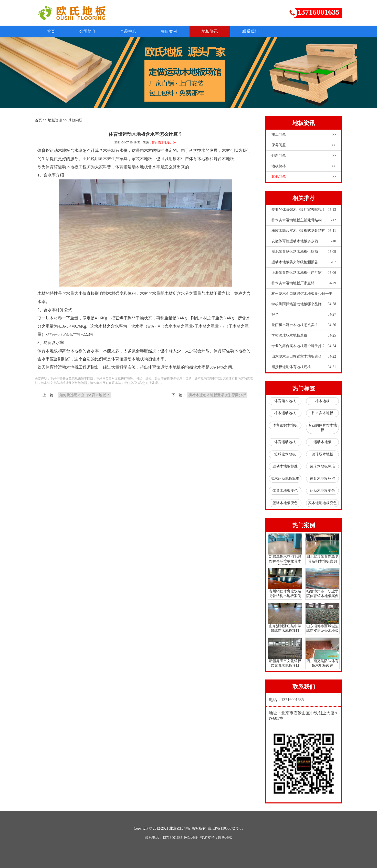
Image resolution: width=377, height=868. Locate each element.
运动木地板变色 (322, 491)
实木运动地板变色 (322, 503)
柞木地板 (322, 401)
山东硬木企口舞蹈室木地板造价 (304, 357)
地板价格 (304, 166)
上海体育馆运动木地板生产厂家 (304, 273)
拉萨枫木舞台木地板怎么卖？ (304, 325)
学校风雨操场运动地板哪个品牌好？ (304, 311)
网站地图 (191, 838)
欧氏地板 (225, 838)
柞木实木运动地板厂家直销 (304, 284)
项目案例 (174, 31)
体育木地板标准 (322, 479)
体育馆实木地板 (285, 426)
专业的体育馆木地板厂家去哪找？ (304, 210)
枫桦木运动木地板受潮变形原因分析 (217, 395)
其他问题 (75, 121)
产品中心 (132, 31)
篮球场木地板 (322, 454)
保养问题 (304, 145)
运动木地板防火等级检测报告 (304, 263)
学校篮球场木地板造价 (304, 336)
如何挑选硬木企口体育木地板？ (85, 395)
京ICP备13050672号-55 (225, 828)
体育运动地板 (285, 442)
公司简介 (90, 31)
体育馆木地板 (285, 401)
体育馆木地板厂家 (164, 143)
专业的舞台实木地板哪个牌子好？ (304, 346)
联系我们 (258, 31)
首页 (52, 31)
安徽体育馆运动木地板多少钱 (304, 242)
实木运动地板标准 (285, 479)
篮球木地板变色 (285, 503)
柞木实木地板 (322, 413)
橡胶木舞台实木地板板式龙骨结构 (304, 231)
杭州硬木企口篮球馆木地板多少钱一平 (304, 296)
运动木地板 (322, 442)
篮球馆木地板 (285, 454)
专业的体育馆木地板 (322, 428)
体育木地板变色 (285, 491)
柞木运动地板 (285, 413)
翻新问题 (304, 156)
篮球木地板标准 (322, 467)
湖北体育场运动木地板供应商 (304, 252)
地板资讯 (216, 31)
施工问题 (304, 135)
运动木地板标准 (285, 467)
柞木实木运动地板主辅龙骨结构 (304, 221)
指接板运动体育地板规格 (304, 367)
